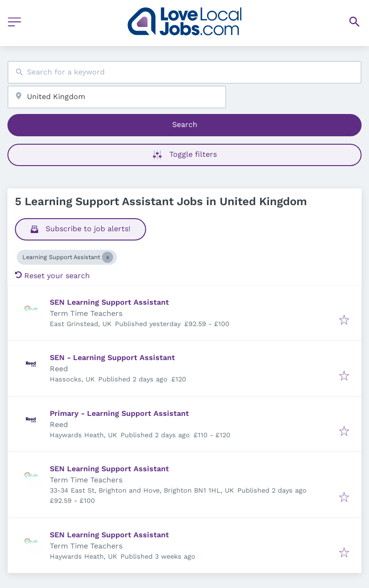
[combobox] (184, 72)
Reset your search (52, 276)
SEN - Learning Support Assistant (112, 357)
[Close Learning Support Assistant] (107, 257)
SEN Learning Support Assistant (109, 302)
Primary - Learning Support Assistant (119, 413)
